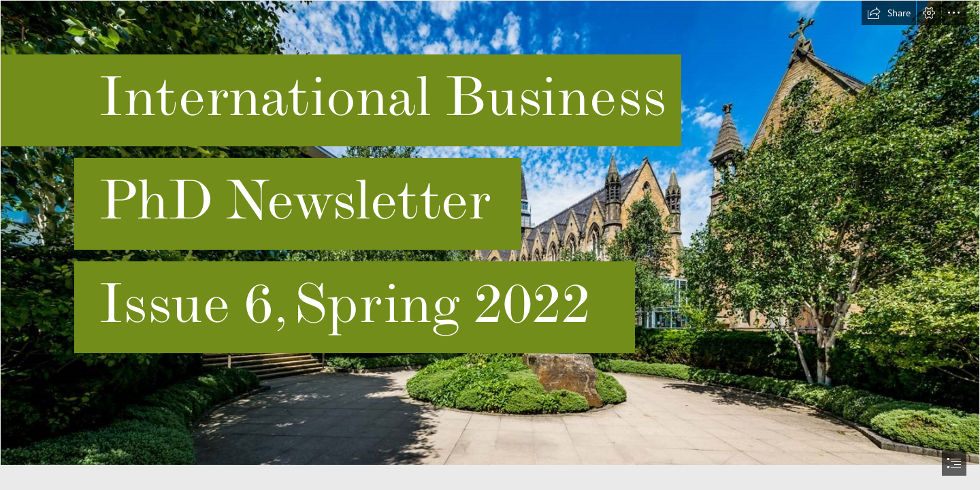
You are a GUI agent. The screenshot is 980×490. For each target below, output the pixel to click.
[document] (490, 245)
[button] (889, 13)
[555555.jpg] (490, 233)
